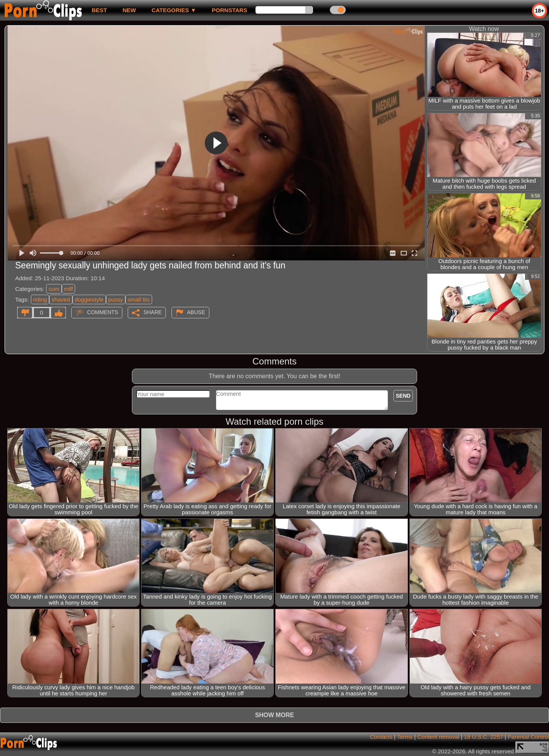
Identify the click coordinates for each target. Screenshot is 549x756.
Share (152, 312)
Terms (405, 737)
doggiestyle (89, 299)
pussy (116, 299)
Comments (103, 312)
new (129, 10)
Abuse (196, 312)
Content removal (438, 737)
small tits (139, 299)
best (99, 10)
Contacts (381, 737)
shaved (61, 299)
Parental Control (528, 737)
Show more (274, 715)
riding (40, 299)
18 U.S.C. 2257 (484, 737)
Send (403, 396)
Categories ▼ (174, 10)
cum (54, 289)
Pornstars (230, 10)
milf (68, 289)
